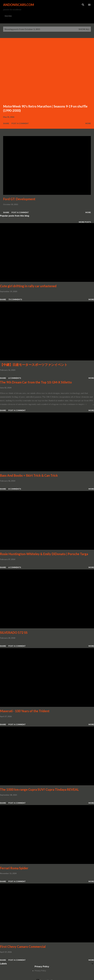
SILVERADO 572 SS (14, 632)
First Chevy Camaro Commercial (23, 947)
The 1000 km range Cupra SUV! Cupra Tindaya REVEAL (39, 789)
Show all (84, 29)
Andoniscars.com (19, 5)
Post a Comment (20, 123)
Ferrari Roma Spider (14, 868)
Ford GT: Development (19, 199)
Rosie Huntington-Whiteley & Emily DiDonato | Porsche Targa (44, 554)
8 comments (15, 489)
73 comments (15, 299)
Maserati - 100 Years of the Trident (25, 711)
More (88, 123)
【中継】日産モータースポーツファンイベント (34, 365)
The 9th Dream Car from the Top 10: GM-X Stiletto (36, 382)
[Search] (83, 5)
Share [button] (6, 123)
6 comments (15, 378)
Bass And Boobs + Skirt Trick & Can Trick (29, 475)
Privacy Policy (40, 971)
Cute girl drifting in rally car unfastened (28, 286)
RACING (8, 16)
